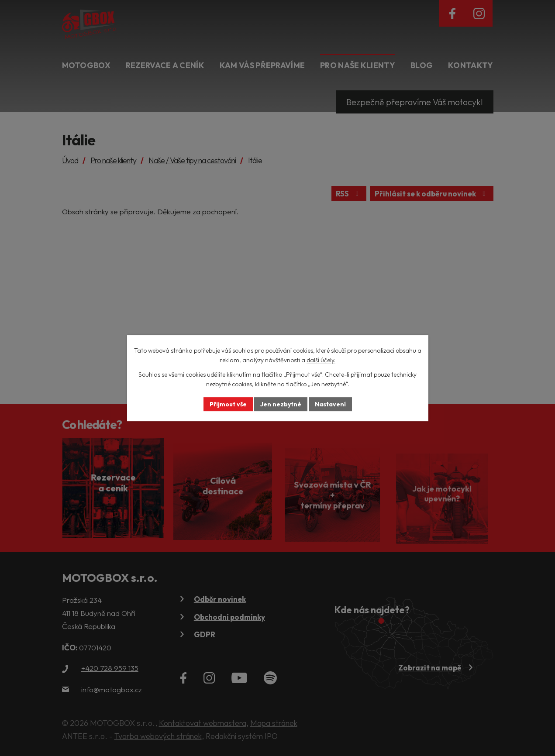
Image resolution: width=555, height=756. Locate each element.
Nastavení (330, 404)
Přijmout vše (228, 404)
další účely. (321, 361)
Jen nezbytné (281, 404)
